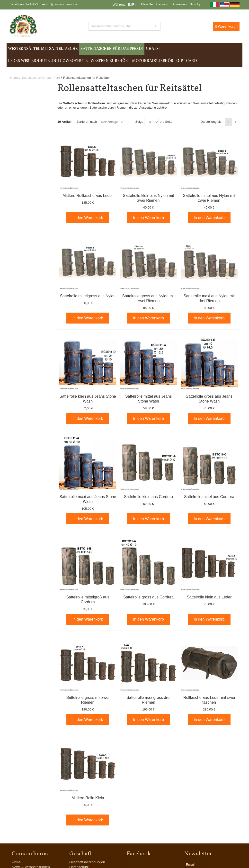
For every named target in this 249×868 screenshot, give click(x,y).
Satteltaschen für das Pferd (41, 78)
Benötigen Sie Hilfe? (24, 4)
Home (14, 78)
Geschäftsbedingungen (87, 862)
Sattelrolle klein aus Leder (209, 597)
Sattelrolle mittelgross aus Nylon (88, 296)
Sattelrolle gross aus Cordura (148, 597)
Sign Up (196, 4)
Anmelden (180, 4)
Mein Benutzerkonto (155, 4)
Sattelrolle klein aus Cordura (148, 497)
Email (190, 865)
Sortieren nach (87, 122)
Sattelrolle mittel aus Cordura (209, 497)
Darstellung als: (212, 122)
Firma (16, 862)
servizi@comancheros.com (60, 4)
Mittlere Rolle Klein (88, 798)
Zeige (139, 122)
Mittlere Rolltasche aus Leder (88, 196)
